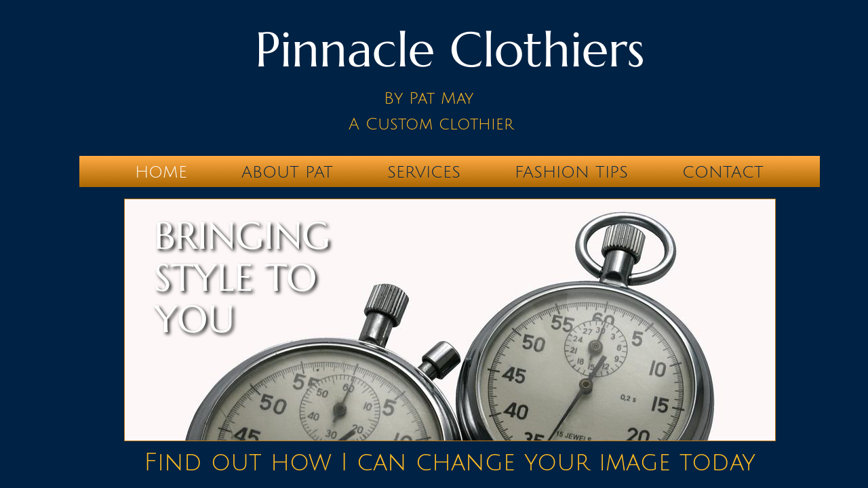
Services (424, 172)
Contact (723, 172)
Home (161, 172)
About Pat (287, 172)
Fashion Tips (571, 172)
